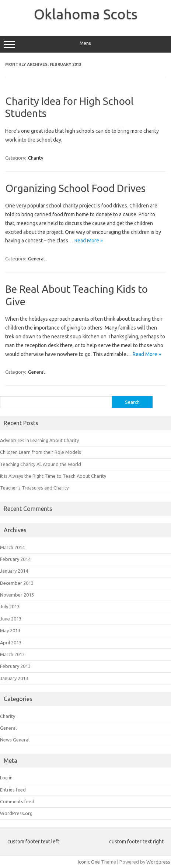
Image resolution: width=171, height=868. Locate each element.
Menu (85, 44)
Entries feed (13, 790)
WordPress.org (16, 813)
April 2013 (11, 643)
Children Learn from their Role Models (41, 452)
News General (15, 740)
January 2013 (14, 678)
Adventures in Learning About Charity (39, 440)
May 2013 (10, 630)
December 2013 (17, 583)
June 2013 (11, 619)
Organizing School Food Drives (75, 188)
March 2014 (12, 547)
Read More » (89, 241)
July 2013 (10, 606)
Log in (6, 778)
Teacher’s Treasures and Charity (34, 488)
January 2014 (14, 571)
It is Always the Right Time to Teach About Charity (53, 476)
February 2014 (15, 559)
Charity (36, 158)
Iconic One (89, 862)
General (36, 259)
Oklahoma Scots (86, 14)
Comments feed (17, 801)
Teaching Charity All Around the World (41, 464)
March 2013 (12, 654)
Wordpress (158, 862)
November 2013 (17, 595)
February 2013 (15, 666)
